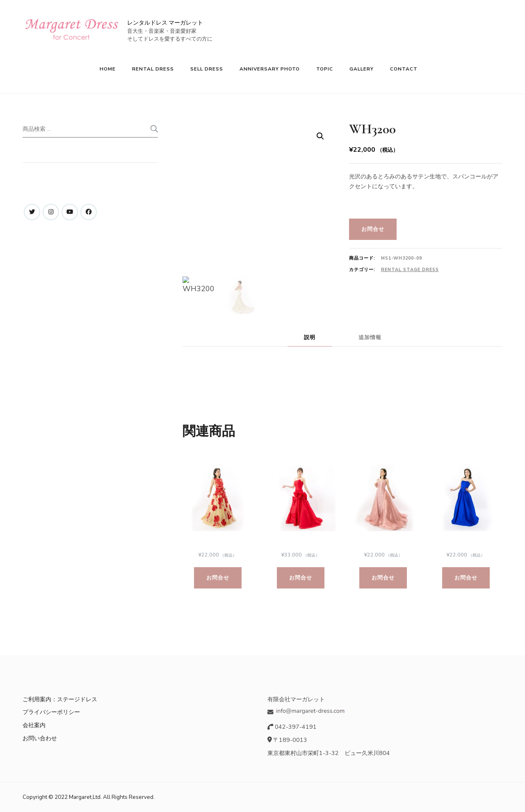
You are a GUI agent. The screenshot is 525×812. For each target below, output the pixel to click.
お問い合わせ (40, 738)
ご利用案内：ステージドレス (60, 699)
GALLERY (362, 69)
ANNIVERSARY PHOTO (270, 69)
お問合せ (373, 229)
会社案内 (34, 725)
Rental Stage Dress (410, 270)
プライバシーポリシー (51, 712)
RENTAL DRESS (153, 69)
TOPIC (325, 69)
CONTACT (404, 69)
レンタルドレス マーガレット (165, 23)
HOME (108, 69)
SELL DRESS (207, 69)
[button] (320, 136)
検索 (154, 129)
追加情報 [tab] (370, 337)
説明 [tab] (310, 337)
